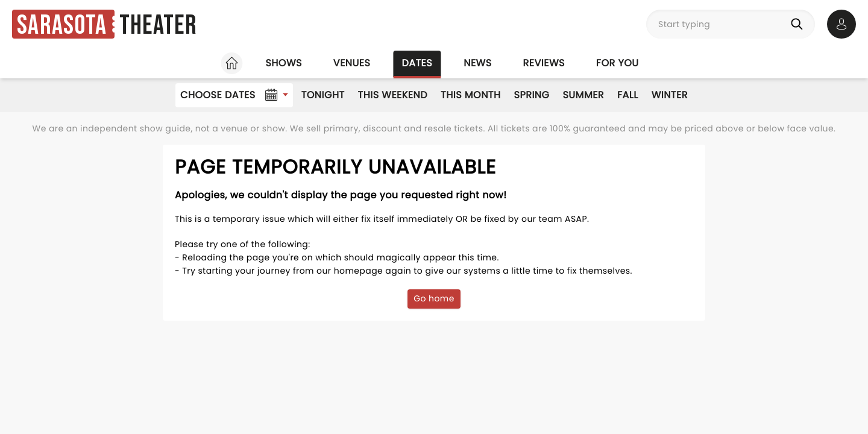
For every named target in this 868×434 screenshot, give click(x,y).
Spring (532, 95)
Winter (670, 95)
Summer (583, 95)
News (477, 63)
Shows (283, 63)
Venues (352, 63)
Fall (628, 95)
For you (618, 63)
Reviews (544, 63)
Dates (417, 63)
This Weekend (393, 95)
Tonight (323, 95)
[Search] (799, 24)
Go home (434, 298)
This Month (470, 95)
